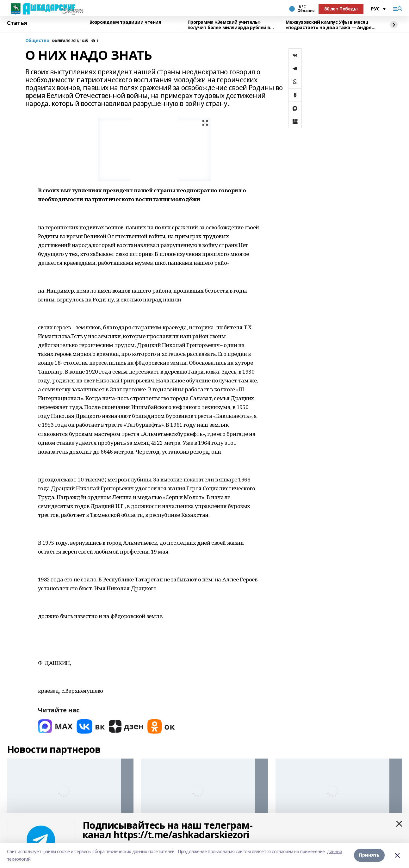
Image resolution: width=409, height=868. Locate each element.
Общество (37, 41)
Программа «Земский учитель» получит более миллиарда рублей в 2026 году (229, 25)
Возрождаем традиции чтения (125, 22)
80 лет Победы (341, 9)
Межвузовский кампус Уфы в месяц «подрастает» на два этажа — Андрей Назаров (330, 25)
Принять (369, 855)
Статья (17, 23)
